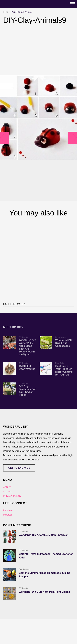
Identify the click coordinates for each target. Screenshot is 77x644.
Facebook (8, 510)
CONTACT (8, 492)
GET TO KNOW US (19, 468)
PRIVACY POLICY (12, 496)
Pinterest (7, 515)
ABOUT (7, 487)
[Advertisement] (37, 259)
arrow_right (72, 138)
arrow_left (5, 138)
